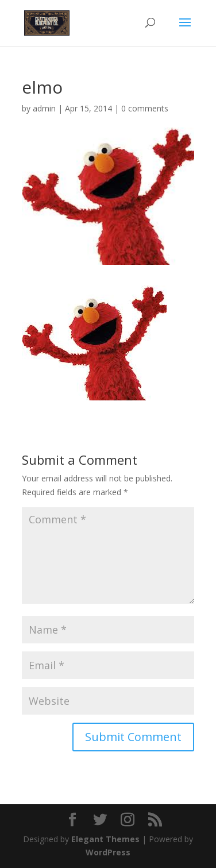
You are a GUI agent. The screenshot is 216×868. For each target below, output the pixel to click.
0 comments (145, 108)
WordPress (108, 852)
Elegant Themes (105, 839)
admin (44, 108)
